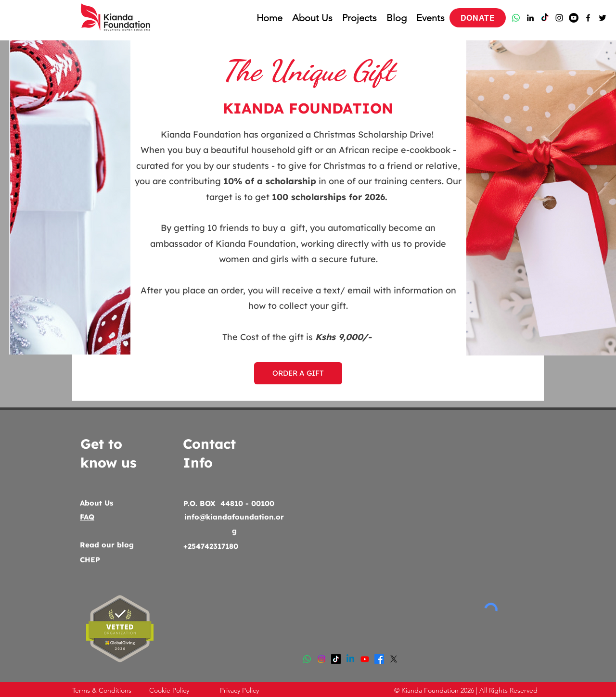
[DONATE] (478, 18)
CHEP (90, 560)
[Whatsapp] (516, 18)
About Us (96, 503)
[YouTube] (574, 18)
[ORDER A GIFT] (298, 373)
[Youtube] (365, 659)
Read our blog (107, 545)
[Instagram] (559, 18)
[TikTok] (545, 18)
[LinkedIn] (530, 18)
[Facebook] (588, 18)
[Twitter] (603, 18)
